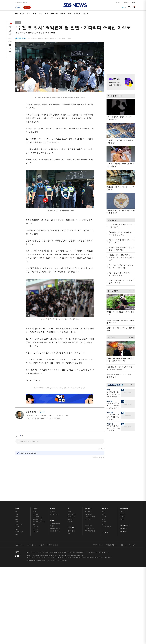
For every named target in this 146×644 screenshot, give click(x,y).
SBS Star (123, 518)
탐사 (69, 523)
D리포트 (70, 512)
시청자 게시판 (106, 517)
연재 (69, 498)
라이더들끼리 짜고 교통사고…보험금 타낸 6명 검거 (44, 418)
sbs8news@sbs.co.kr (78, 542)
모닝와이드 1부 (37, 507)
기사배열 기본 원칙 (97, 547)
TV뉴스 (86, 14)
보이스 (52, 516)
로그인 (118, 2)
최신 (17, 502)
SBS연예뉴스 (124, 515)
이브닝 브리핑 (54, 504)
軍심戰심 (53, 502)
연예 (69, 14)
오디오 (52, 510)
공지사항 (105, 523)
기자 (104, 509)
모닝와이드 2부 (37, 509)
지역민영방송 (111, 535)
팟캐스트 (122, 504)
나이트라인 (36, 517)
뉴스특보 (35, 522)
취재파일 (77, 14)
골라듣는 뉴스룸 (55, 513)
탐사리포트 (71, 517)
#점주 (124, 7)
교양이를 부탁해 (90, 507)
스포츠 (63, 14)
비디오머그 (88, 498)
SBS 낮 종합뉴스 (55, 521)
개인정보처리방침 (52, 535)
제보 (104, 504)
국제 (46, 14)
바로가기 (105, 498)
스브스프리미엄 (124, 498)
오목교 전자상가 (90, 521)
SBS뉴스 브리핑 (55, 518)
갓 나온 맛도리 (89, 518)
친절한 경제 (71, 507)
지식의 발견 (110, 401)
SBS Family (98, 535)
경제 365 (70, 509)
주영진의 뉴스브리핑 (39, 512)
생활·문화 (54, 14)
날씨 (104, 502)
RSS (104, 514)
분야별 (17, 498)
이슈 (17, 524)
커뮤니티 (122, 507)
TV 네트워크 (19, 522)
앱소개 (104, 512)
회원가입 (126, 2)
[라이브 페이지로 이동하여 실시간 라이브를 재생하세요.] (27, 7)
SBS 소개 (20, 535)
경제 (34, 14)
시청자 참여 (32, 535)
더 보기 (131, 290)
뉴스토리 (35, 519)
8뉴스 (22, 14)
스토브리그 (88, 509)
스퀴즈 (122, 509)
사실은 (70, 502)
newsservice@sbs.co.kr (77, 545)
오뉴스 (35, 514)
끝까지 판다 (71, 521)
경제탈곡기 (110, 424)
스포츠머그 (88, 502)
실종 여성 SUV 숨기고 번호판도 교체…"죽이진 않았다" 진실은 (48, 415)
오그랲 (108, 390)
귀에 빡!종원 (89, 504)
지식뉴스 (122, 502)
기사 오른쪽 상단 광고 (120, 55)
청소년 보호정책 (108, 547)
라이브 (104, 507)
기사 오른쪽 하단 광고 (120, 453)
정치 (29, 14)
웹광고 (42, 535)
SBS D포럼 (124, 521)
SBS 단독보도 (72, 504)
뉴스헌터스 (36, 504)
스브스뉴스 (88, 515)
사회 (40, 14)
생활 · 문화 (19, 514)
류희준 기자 (32, 412)
